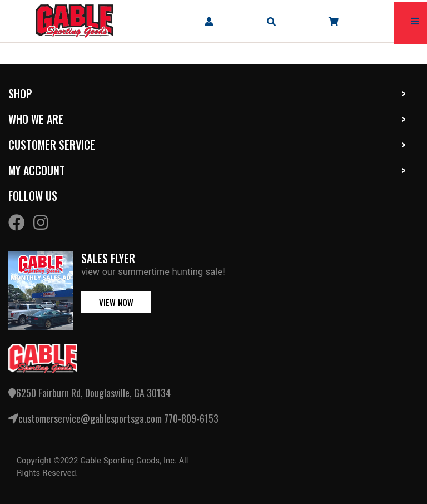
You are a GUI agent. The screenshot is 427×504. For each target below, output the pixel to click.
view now (116, 302)
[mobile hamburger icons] (415, 21)
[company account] (209, 21)
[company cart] (334, 21)
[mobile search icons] (271, 21)
